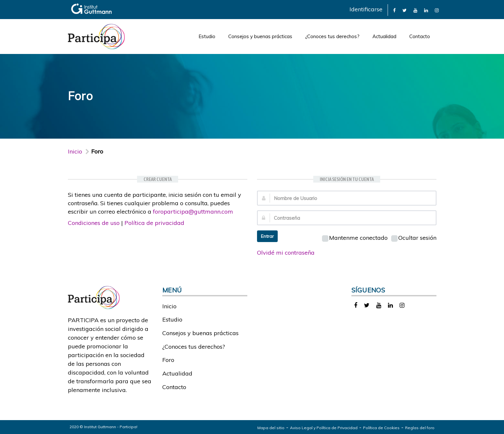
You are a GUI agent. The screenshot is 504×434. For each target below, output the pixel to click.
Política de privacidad (154, 223)
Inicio (75, 151)
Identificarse (366, 9)
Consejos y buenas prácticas (260, 36)
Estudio (207, 36)
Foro (168, 360)
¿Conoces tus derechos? (332, 36)
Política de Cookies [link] (381, 428)
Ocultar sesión (414, 238)
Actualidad (384, 36)
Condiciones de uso (94, 223)
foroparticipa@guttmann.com (193, 212)
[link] (394, 10)
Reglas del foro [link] (420, 428)
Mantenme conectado (355, 238)
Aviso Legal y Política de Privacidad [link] (324, 428)
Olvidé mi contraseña (286, 253)
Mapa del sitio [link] (271, 428)
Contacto (420, 36)
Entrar (267, 236)
